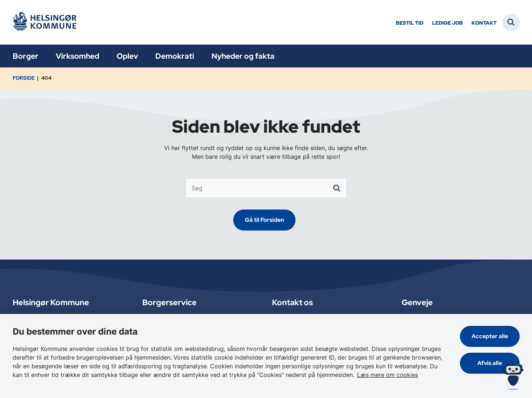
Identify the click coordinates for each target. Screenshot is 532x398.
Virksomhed (78, 56)
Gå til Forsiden (264, 220)
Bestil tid (410, 23)
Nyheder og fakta (243, 56)
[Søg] (266, 188)
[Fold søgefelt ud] (511, 22)
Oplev (127, 56)
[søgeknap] (337, 188)
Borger (26, 56)
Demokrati (175, 56)
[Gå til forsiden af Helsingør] (47, 22)
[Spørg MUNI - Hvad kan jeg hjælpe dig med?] (513, 375)
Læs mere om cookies (388, 375)
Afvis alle (490, 363)
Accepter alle (490, 336)
